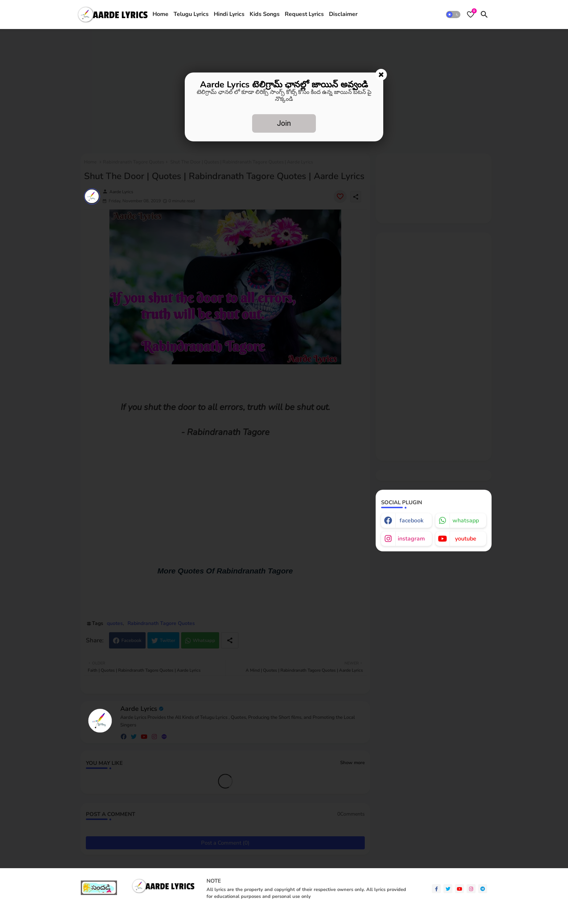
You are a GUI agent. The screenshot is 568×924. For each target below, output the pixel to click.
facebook (412, 521)
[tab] (160, 14)
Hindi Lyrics (229, 14)
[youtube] (460, 889)
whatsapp (466, 521)
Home (160, 14)
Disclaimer (343, 14)
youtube (466, 539)
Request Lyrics (304, 14)
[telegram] (483, 889)
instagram (411, 539)
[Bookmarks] (471, 14)
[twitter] (448, 889)
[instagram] (471, 889)
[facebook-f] (436, 889)
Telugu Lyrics (191, 14)
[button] (453, 14)
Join (284, 123)
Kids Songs (265, 14)
